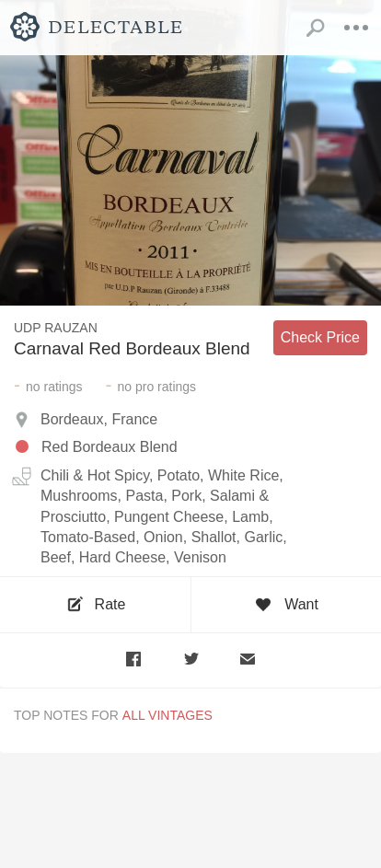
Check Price (320, 337)
